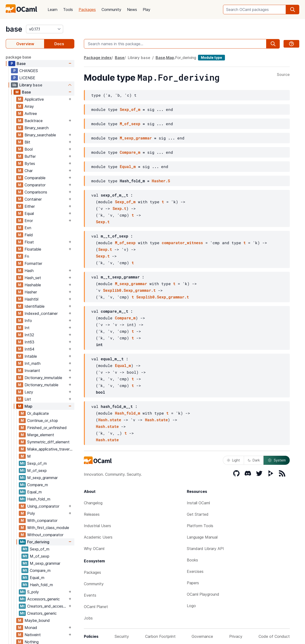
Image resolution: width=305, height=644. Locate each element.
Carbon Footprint (160, 636)
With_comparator (42, 520)
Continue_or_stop (43, 421)
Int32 (29, 335)
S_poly (33, 592)
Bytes (30, 163)
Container (33, 199)
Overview (25, 44)
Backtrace (34, 121)
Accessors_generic (43, 599)
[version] (45, 29)
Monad (31, 628)
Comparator (35, 185)
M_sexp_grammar (42, 478)
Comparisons (36, 192)
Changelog (93, 503)
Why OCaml (94, 549)
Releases (92, 514)
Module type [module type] (211, 57)
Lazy (29, 392)
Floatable (33, 249)
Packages (87, 10)
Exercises (195, 571)
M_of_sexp (37, 471)
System (277, 460)
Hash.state (110, 420)
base (14, 29)
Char (29, 171)
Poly (31, 513)
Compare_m (38, 485)
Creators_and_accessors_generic (47, 606)
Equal (29, 213)
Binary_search (37, 128)
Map (28, 406)
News (132, 10)
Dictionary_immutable (43, 378)
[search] (293, 10)
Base (21, 64)
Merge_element (41, 435)
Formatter (33, 263)
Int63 (29, 342)
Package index (98, 58)
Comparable (35, 178)
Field (29, 235)
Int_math (33, 363)
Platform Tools (200, 526)
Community (111, 10)
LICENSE (27, 78)
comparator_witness (182, 243)
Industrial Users (97, 526)
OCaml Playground (203, 594)
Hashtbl (31, 299)
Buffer (30, 156)
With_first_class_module (48, 528)
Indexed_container (41, 313)
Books (192, 560)
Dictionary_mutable (41, 385)
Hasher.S (161, 181)
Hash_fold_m (39, 499)
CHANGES (29, 71)
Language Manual (202, 537)
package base (18, 57)
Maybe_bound (37, 620)
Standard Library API (205, 549)
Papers (193, 583)
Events (90, 595)
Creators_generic (42, 613)
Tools (68, 10)
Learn (53, 10)
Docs (59, 44)
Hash (29, 271)
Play (147, 10)
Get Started (198, 514)
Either (30, 206)
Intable (31, 356)
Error (29, 221)
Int (27, 328)
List (28, 399)
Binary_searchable (40, 135)
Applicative (34, 99)
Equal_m (34, 492)
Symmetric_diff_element (48, 442)
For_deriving (38, 542)
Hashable (33, 285)
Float (29, 242)
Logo (191, 606)
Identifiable (35, 306)
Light (233, 460)
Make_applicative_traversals (51, 449)
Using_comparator (43, 506)
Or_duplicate (38, 413)
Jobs (88, 618)
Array (29, 106)
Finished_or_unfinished (47, 428)
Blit (27, 142)
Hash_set (33, 278)
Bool (29, 149)
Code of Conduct (274, 636)
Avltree (31, 114)
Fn (27, 256)
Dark (254, 460)
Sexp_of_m (37, 463)
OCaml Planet (96, 607)
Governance (202, 636)
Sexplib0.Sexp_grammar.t (129, 290)
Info (28, 321)
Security (122, 636)
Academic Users (98, 537)
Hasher (31, 292)
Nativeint (33, 635)
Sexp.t (119, 208)
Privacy (236, 636)
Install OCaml (198, 503)
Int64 (29, 349)
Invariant (32, 371)
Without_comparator (45, 535)
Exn (28, 228)
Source (283, 75)
